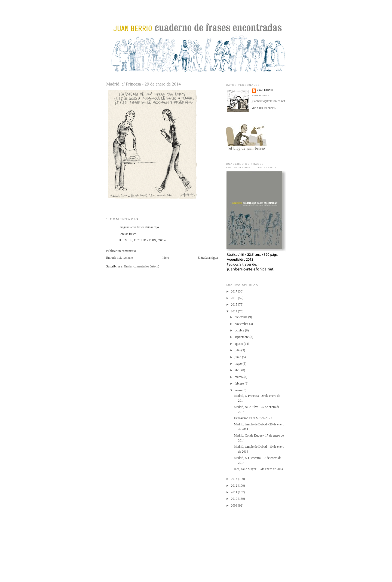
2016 (234, 298)
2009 (234, 506)
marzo (239, 377)
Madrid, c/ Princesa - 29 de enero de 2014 (143, 84)
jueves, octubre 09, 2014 (142, 240)
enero (239, 390)
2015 (234, 305)
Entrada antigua (208, 258)
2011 (234, 492)
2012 (234, 486)
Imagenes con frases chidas (136, 227)
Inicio (165, 258)
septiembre (242, 337)
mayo (239, 364)
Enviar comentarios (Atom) (142, 266)
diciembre (241, 317)
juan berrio (265, 90)
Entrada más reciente (120, 258)
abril (238, 370)
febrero (240, 384)
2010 (234, 499)
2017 (234, 292)
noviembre (242, 324)
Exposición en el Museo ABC (253, 418)
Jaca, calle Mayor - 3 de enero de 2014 (258, 469)
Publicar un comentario (121, 251)
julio (238, 350)
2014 (234, 311)
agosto (239, 344)
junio (238, 357)
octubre (240, 330)
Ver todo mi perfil (264, 108)
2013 (234, 479)
